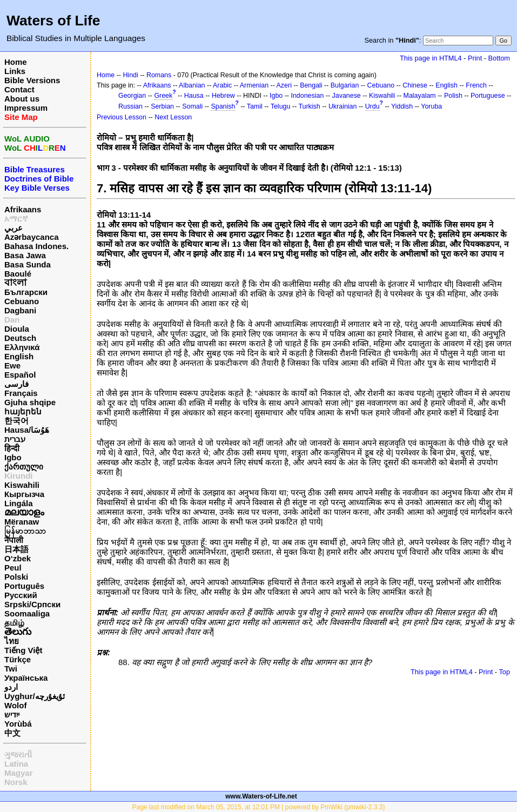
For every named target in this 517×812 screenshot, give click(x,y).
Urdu (372, 106)
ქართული (24, 467)
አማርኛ (16, 219)
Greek (163, 96)
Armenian (254, 85)
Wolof (15, 705)
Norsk (16, 782)
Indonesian (307, 96)
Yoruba (431, 106)
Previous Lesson (122, 117)
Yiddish (402, 106)
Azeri (284, 85)
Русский (21, 595)
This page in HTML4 (431, 58)
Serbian (162, 106)
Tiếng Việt (23, 650)
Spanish (223, 106)
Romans (159, 75)
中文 (12, 733)
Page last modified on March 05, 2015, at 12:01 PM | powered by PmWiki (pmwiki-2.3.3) (259, 807)
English (19, 356)
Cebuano (22, 301)
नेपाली (14, 540)
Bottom (499, 58)
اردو (11, 687)
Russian (130, 106)
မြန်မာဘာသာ (25, 531)
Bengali (311, 85)
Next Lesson (173, 117)
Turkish (309, 106)
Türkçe (18, 659)
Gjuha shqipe (30, 402)
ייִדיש (12, 714)
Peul (13, 568)
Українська (26, 678)
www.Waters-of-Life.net (261, 796)
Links (15, 71)
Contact (19, 89)
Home (16, 62)
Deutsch (20, 338)
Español (20, 375)
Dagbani (20, 310)
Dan (12, 320)
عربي (14, 228)
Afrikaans (23, 209)
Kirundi (19, 476)
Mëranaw (22, 522)
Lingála (19, 503)
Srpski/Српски (32, 604)
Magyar (19, 773)
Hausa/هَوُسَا (27, 430)
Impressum (26, 108)
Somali (192, 106)
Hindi (130, 75)
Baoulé (18, 274)
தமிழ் (14, 623)
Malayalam (420, 96)
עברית (15, 439)
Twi (11, 669)
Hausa (194, 96)
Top (504, 672)
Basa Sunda (28, 264)
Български (26, 292)
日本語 (16, 549)
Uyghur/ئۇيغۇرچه (35, 696)
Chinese (415, 85)
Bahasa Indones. (36, 246)
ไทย (12, 641)
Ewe (12, 365)
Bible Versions (32, 80)
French (476, 85)
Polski (16, 577)
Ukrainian (343, 106)
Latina (16, 764)
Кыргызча (24, 494)
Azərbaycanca (32, 237)
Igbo (13, 457)
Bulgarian (345, 85)
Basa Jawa (25, 255)
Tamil (255, 106)
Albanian (192, 85)
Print (475, 58)
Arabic (222, 85)
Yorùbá (18, 724)
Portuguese (488, 96)
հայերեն (23, 411)
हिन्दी (12, 448)
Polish (453, 96)
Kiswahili (22, 485)
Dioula (17, 329)
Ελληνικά (22, 347)
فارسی (16, 384)
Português (24, 586)
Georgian (132, 96)
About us (22, 99)
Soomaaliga (27, 613)
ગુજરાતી (18, 754)
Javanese (347, 96)
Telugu (281, 106)
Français (21, 393)
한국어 (16, 421)
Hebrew (223, 96)
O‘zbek (18, 558)
